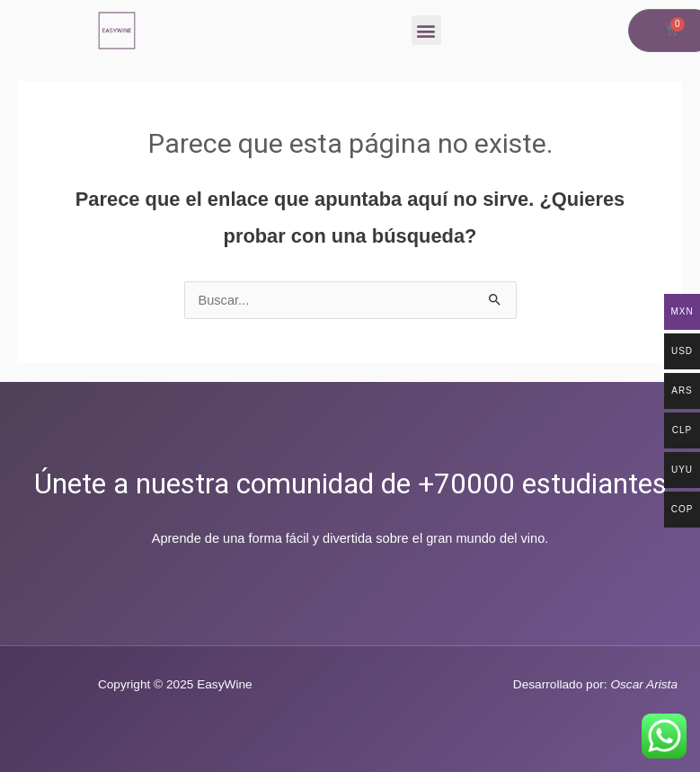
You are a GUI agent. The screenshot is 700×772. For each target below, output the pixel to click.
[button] (426, 30)
